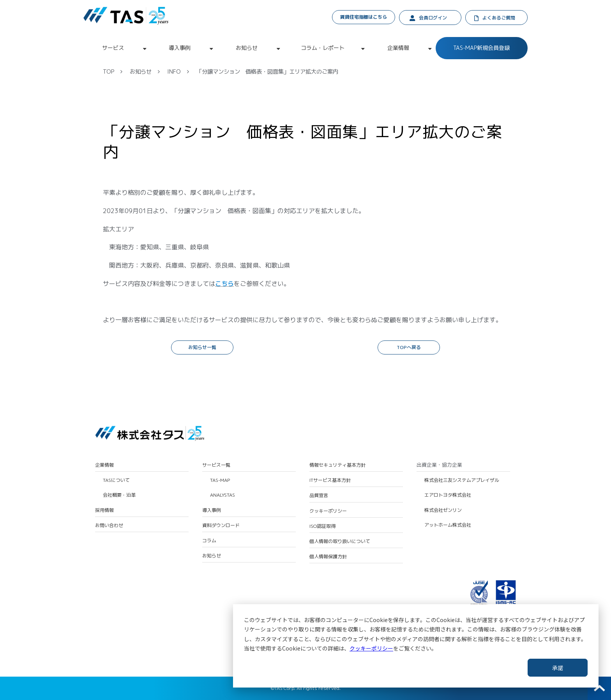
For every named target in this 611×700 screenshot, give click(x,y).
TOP (109, 72)
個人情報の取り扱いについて (340, 541)
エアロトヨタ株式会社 (448, 495)
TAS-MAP (220, 480)
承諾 (558, 668)
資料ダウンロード (221, 525)
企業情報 (398, 48)
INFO (174, 72)
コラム (209, 541)
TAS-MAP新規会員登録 (481, 48)
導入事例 (180, 48)
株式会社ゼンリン (443, 510)
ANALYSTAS (223, 495)
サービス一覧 (216, 465)
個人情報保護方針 (328, 557)
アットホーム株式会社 (448, 525)
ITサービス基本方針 (330, 480)
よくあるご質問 (499, 18)
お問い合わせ (109, 525)
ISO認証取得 (322, 526)
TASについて (116, 480)
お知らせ (247, 48)
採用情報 (104, 510)
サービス (113, 48)
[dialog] (416, 646)
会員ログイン (433, 18)
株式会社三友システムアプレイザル (462, 480)
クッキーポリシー (371, 648)
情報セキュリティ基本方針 (337, 465)
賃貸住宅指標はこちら (364, 17)
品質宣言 (319, 495)
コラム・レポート (323, 48)
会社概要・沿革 (119, 495)
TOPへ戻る (409, 347)
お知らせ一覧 (202, 347)
